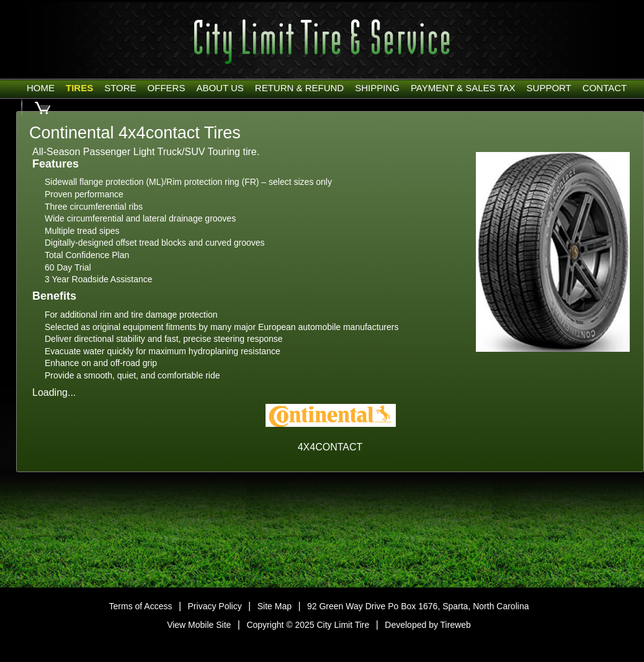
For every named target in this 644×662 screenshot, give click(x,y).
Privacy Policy (215, 606)
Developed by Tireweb (428, 625)
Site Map (275, 606)
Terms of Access (141, 606)
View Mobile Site (199, 625)
